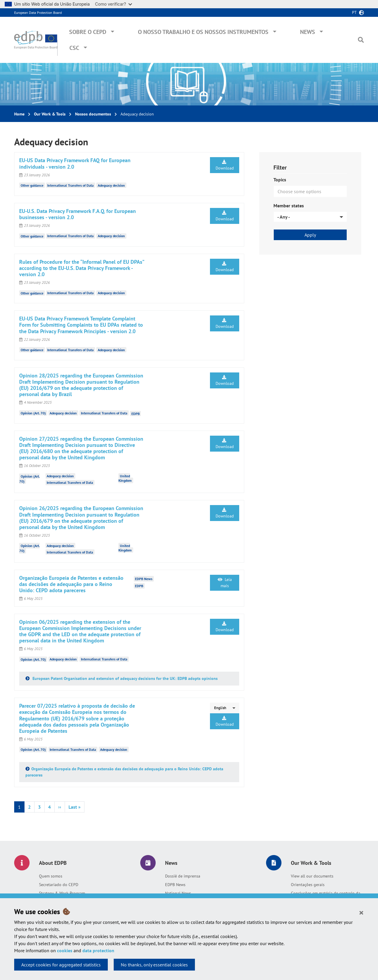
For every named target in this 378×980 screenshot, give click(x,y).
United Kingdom (125, 478)
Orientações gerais (308, 885)
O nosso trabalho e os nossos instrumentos (203, 32)
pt (354, 12)
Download (225, 165)
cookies (65, 950)
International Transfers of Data (70, 185)
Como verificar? (114, 4)
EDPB (136, 413)
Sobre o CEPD (88, 32)
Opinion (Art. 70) (33, 413)
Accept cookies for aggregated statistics (61, 965)
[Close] (361, 912)
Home (19, 114)
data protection (98, 950)
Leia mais (225, 583)
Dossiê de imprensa (183, 876)
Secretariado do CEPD (59, 885)
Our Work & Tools (50, 114)
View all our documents (312, 876)
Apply (310, 235)
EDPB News (175, 885)
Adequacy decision (111, 185)
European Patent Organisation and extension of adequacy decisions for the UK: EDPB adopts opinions (124, 678)
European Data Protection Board (38, 13)
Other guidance (32, 185)
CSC (74, 48)
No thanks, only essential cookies (154, 965)
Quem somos (51, 876)
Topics (280, 180)
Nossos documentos (93, 114)
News (308, 32)
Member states (289, 206)
